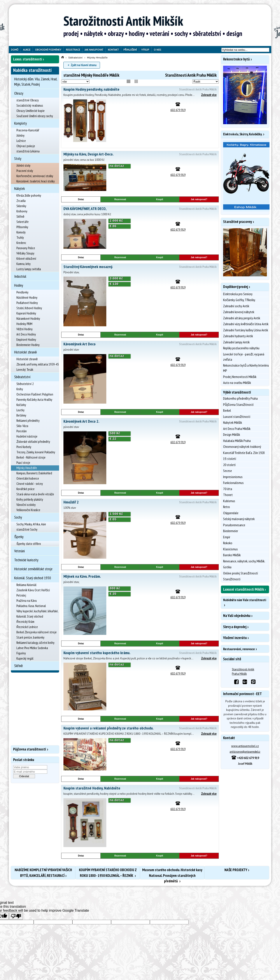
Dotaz (81, 199)
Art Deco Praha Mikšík (237, 429)
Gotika (227, 567)
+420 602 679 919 (245, 758)
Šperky (19, 537)
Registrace (73, 50)
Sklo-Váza (22, 426)
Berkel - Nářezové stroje (31, 457)
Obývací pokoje (26, 146)
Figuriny (21, 653)
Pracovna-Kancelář (28, 130)
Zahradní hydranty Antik (238, 336)
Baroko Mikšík (232, 555)
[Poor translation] (16, 916)
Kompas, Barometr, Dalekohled (34, 473)
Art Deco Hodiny (26, 334)
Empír (227, 537)
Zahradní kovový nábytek (239, 312)
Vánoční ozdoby (26, 505)
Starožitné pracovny (238, 222)
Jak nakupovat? (199, 199)
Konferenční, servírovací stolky (35, 176)
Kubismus (229, 501)
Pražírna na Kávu (27, 601)
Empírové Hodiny (26, 340)
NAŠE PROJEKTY (236, 870)
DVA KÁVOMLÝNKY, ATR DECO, (140, 209)
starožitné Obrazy (28, 100)
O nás (157, 50)
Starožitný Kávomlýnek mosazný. (140, 267)
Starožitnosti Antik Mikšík (123, 21)
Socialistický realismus (30, 105)
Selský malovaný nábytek (239, 519)
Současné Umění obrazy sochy (35, 116)
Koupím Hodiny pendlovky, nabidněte (140, 90)
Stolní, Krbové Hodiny (29, 308)
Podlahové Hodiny (27, 303)
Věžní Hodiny (24, 329)
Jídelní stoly (23, 165)
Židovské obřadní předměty (33, 442)
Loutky (20, 410)
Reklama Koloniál (26, 585)
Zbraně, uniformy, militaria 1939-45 (38, 364)
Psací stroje (23, 463)
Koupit (160, 199)
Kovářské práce (25, 489)
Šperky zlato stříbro (29, 544)
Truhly (20, 237)
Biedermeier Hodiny (28, 345)
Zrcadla (21, 201)
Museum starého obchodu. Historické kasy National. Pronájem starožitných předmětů (172, 873)
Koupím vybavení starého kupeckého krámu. (140, 653)
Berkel (227, 410)
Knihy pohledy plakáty (30, 499)
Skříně (20, 216)
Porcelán (22, 431)
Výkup (145, 50)
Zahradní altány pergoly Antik (242, 318)
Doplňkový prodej (236, 287)
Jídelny (20, 135)
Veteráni (19, 551)
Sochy (18, 517)
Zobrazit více (209, 95)
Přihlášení (130, 50)
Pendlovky (22, 292)
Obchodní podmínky (48, 50)
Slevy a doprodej (235, 627)
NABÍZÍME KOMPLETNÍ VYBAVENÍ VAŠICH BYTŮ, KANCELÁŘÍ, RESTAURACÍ (43, 873)
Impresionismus (233, 477)
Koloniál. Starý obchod (30, 616)
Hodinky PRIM (24, 324)
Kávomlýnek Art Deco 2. (140, 422)
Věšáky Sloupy (25, 253)
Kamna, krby (24, 264)
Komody (21, 232)
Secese (227, 471)
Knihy (20, 389)
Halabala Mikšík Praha (237, 441)
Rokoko (228, 543)
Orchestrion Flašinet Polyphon (35, 394)
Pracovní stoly (25, 171)
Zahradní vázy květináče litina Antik (246, 324)
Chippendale (231, 513)
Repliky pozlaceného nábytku (241, 348)
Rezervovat (120, 199)
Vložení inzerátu (235, 638)
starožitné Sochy (27, 529)
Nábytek (19, 189)
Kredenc (21, 243)
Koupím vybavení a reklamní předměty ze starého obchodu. (140, 728)
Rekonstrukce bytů (236, 59)
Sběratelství (22, 377)
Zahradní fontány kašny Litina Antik (246, 330)
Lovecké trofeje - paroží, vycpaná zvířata (244, 357)
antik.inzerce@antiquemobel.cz (245, 752)
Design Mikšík (232, 434)
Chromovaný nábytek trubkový (242, 447)
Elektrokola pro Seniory (238, 294)
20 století (229, 465)
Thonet (228, 495)
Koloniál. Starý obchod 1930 (33, 578)
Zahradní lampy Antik (236, 342)
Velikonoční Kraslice (28, 510)
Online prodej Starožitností (241, 573)
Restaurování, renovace (239, 649)
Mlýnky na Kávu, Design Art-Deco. (140, 154)
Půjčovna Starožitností (238, 404)
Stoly (18, 159)
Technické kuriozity (26, 560)
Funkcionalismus (233, 483)
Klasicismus (230, 549)
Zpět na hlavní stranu (84, 65)
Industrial (20, 276)
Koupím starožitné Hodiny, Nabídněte (140, 788)
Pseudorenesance (234, 525)
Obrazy (19, 93)
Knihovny (22, 211)
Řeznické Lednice (27, 627)
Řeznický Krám (25, 622)
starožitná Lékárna (28, 151)
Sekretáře (23, 222)
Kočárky (21, 405)
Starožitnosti (232, 579)
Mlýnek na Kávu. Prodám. (140, 577)
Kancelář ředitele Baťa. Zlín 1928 (244, 453)
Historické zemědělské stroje (33, 569)
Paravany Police (26, 248)
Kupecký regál (25, 658)
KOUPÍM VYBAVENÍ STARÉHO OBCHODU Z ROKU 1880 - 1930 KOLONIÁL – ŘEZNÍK (108, 873)
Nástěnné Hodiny (27, 298)
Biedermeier (231, 531)
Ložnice (21, 141)
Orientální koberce (28, 478)
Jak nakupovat (94, 50)
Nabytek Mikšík (233, 422)
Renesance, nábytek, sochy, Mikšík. (244, 561)
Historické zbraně (25, 352)
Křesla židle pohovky (29, 195)
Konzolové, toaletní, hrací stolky (36, 181)
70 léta (228, 489)
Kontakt (113, 50)
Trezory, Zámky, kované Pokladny (36, 452)
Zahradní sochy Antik (236, 306)
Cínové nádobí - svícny (30, 484)
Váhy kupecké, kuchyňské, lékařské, (37, 611)
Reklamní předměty (28, 421)
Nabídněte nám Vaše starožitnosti (245, 600)
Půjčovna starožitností (30, 749)
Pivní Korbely (24, 447)
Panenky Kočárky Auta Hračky (34, 400)
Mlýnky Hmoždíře (27, 468)
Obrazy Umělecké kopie (31, 111)
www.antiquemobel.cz (245, 746)
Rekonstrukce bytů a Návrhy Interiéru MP (246, 368)
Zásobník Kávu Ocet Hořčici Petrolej (33, 593)
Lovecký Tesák (25, 370)
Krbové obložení (26, 259)
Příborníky (22, 227)
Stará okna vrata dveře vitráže (35, 494)
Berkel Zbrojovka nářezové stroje (37, 632)
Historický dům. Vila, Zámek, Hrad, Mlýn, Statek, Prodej (36, 82)
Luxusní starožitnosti (237, 417)
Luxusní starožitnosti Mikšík (243, 589)
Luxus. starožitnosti (28, 59)
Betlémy (21, 415)
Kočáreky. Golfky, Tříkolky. (239, 300)
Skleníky (21, 206)
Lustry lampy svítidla (29, 269)
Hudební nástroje (27, 436)
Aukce (27, 50)
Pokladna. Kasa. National (31, 606)
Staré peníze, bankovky (30, 637)
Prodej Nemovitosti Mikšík (240, 377)
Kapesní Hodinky (26, 313)
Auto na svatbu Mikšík (237, 383)
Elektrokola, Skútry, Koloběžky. (243, 134)
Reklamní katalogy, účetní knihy (35, 643)
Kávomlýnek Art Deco (140, 344)
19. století (230, 459)
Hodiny (19, 285)
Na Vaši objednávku (237, 616)
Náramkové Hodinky (28, 319)
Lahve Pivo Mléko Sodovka (32, 648)
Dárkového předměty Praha (240, 398)
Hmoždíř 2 (140, 502)
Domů (15, 50)
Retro (227, 507)
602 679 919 (178, 110)
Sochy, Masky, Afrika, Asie (31, 524)
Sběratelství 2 (25, 384)
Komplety (20, 123)
